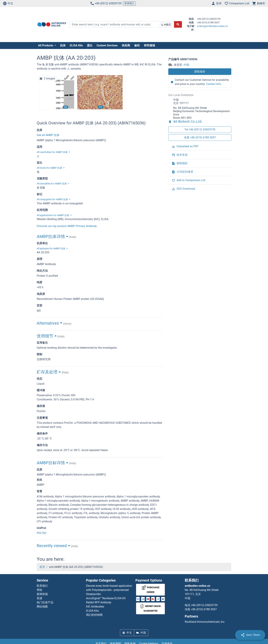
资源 (39, 598)
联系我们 (129, 3)
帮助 (39, 590)
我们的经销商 (94, 615)
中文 (8, 3)
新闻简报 (42, 594)
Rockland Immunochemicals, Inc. (205, 622)
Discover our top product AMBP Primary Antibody (67, 226)
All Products (46, 45)
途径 (137, 45)
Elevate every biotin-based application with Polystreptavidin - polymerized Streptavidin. (109, 590)
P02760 (41, 533)
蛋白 (90, 45)
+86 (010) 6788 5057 (204, 609)
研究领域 (149, 45)
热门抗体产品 (45, 602)
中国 (186, 65)
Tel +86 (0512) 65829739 (200, 130)
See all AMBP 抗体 (48, 135)
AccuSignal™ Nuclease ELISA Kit (106, 598)
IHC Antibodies (95, 607)
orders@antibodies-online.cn (212, 26)
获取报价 (200, 72)
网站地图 (42, 607)
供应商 (126, 45)
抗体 (63, 45)
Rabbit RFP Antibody (99, 602)
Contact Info (214, 84)
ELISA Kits (76, 45)
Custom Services (107, 45)
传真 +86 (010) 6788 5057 (200, 137)
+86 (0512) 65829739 (106, 3)
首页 (42, 567)
